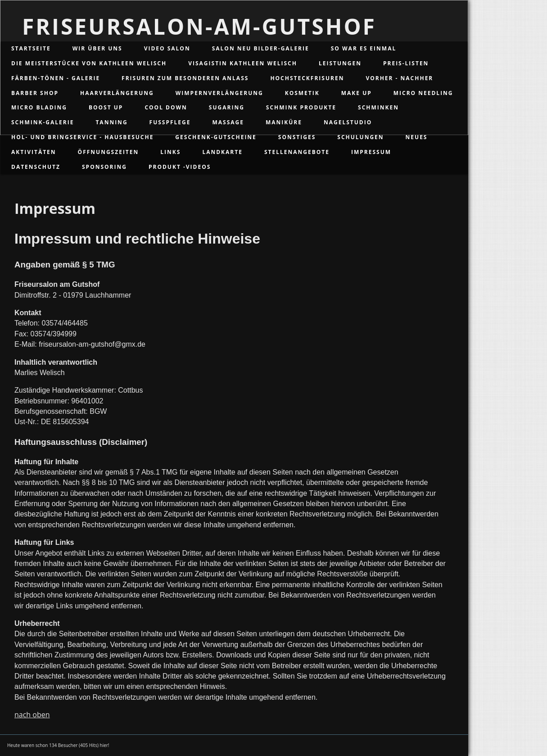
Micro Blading (39, 107)
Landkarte (222, 152)
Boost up (106, 107)
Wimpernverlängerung (219, 93)
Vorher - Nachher (399, 78)
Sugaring (227, 107)
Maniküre (284, 122)
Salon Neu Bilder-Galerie (261, 48)
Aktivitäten (34, 152)
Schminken (378, 107)
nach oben (32, 715)
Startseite (31, 48)
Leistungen (340, 63)
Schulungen (360, 137)
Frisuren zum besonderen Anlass (185, 78)
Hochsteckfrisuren (307, 78)
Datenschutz (36, 167)
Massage (228, 122)
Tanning (111, 122)
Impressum (371, 152)
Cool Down (166, 107)
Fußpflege (170, 122)
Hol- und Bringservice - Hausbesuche (82, 137)
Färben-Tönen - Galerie (56, 78)
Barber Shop (35, 93)
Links (170, 152)
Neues (417, 137)
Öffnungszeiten (108, 152)
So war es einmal (364, 48)
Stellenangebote (297, 152)
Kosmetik (302, 93)
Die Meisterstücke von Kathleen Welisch (89, 63)
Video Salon (167, 48)
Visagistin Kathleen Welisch (243, 63)
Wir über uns (97, 48)
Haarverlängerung (117, 93)
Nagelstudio (348, 122)
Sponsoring (104, 167)
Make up (357, 93)
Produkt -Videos (180, 167)
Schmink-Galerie (43, 122)
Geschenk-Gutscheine (216, 137)
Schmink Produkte (301, 107)
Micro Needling (423, 93)
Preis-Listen (406, 63)
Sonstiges (297, 137)
